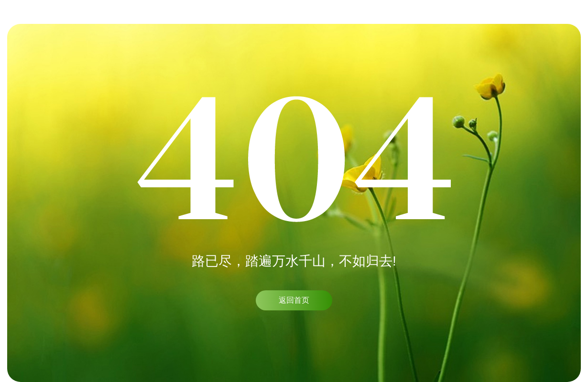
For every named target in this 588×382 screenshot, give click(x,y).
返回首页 (294, 300)
